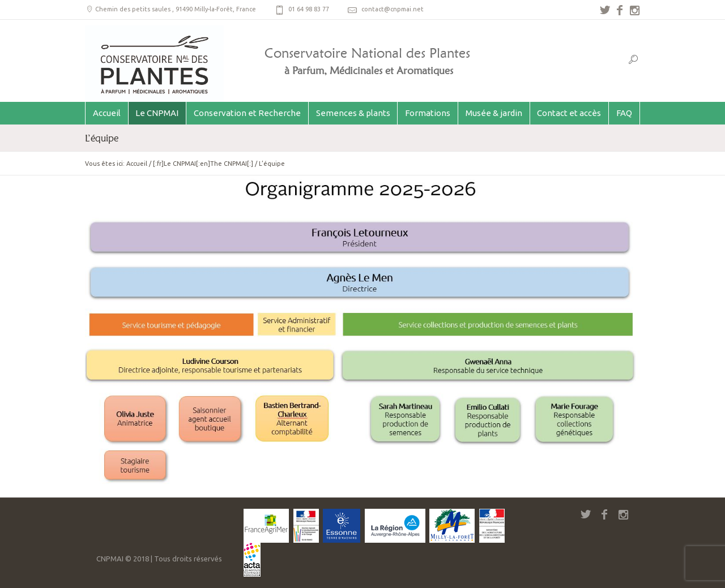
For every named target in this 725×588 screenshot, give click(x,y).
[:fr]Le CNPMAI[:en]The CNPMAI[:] (203, 164)
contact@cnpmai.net (393, 9)
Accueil (137, 164)
